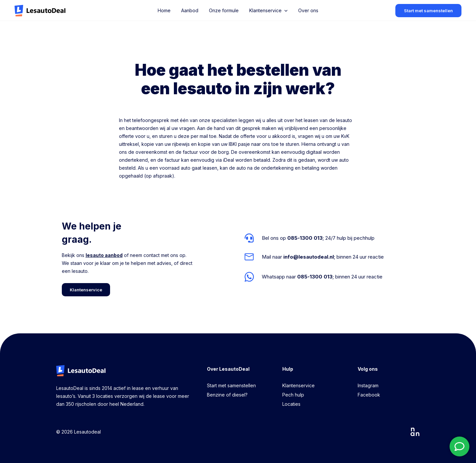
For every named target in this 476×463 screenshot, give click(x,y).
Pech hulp (293, 395)
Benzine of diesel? (227, 395)
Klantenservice (298, 385)
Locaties (291, 404)
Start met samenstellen (231, 385)
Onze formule (224, 10)
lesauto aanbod (104, 255)
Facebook (369, 395)
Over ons (308, 10)
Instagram (368, 385)
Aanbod (190, 10)
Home (164, 10)
